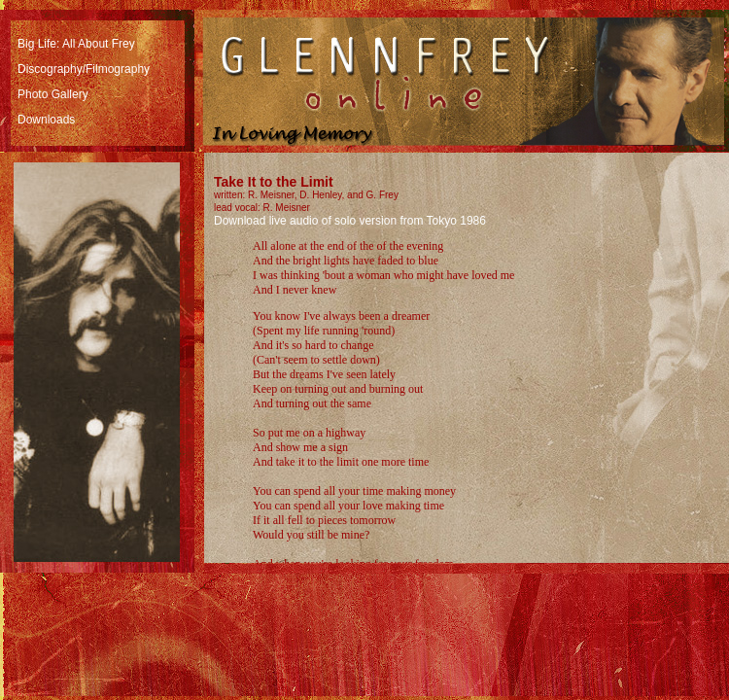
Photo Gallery (53, 94)
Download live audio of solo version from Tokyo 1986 (350, 221)
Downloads (46, 120)
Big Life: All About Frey (76, 44)
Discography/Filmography (84, 69)
